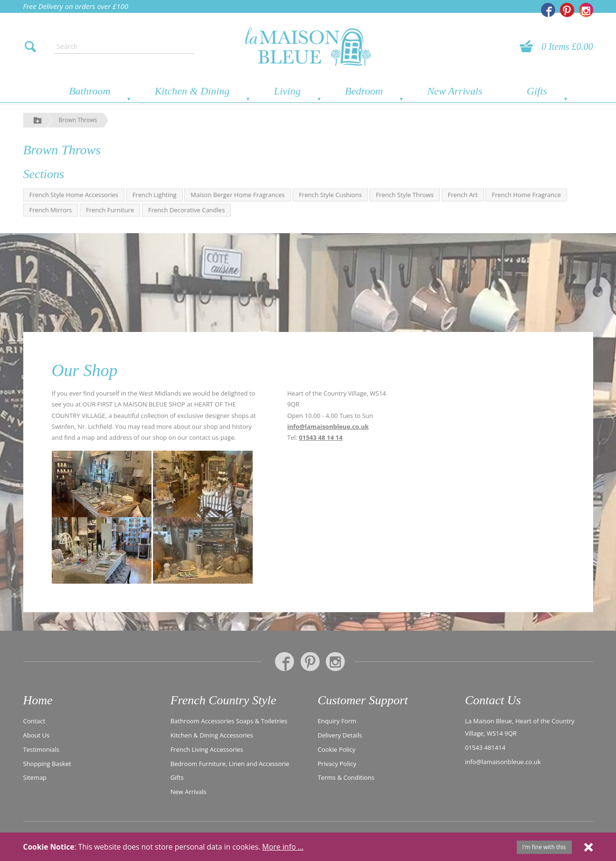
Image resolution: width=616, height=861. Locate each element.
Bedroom (364, 91)
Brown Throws (78, 120)
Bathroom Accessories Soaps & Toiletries (229, 720)
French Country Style (223, 700)
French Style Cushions (330, 195)
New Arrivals (455, 91)
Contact (34, 720)
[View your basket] (529, 47)
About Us (37, 735)
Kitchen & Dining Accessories (212, 735)
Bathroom (90, 91)
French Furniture (110, 210)
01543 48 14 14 (321, 437)
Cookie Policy (337, 749)
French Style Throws (405, 195)
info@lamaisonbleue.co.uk (328, 426)
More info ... (283, 847)
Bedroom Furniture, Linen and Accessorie (230, 763)
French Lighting (155, 195)
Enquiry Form (337, 720)
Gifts (537, 91)
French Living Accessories (207, 749)
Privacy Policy (337, 763)
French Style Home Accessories (74, 195)
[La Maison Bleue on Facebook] (548, 10)
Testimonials (41, 749)
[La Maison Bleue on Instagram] (586, 10)
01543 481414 (485, 747)
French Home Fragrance (526, 195)
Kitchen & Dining (192, 91)
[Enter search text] (124, 47)
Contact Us (493, 700)
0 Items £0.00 (567, 47)
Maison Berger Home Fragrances (237, 195)
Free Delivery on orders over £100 (76, 6)
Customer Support (363, 700)
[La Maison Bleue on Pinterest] (567, 10)
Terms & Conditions (346, 777)
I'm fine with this (544, 847)
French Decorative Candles (186, 210)
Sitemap (35, 777)
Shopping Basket (47, 763)
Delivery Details (340, 735)
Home (38, 700)
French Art (463, 195)
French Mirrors (51, 210)
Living (287, 91)
